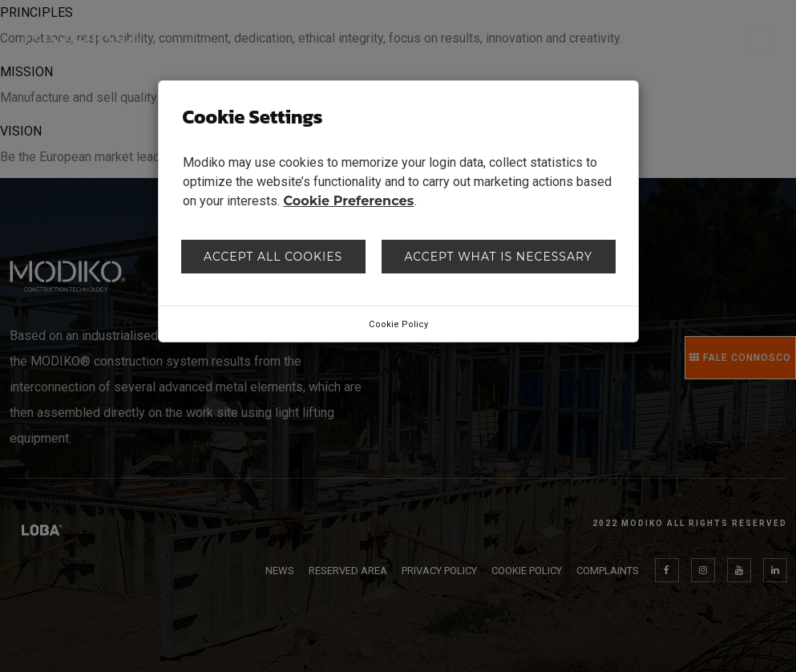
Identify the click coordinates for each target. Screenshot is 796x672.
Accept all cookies (273, 257)
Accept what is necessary (498, 257)
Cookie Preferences (349, 201)
